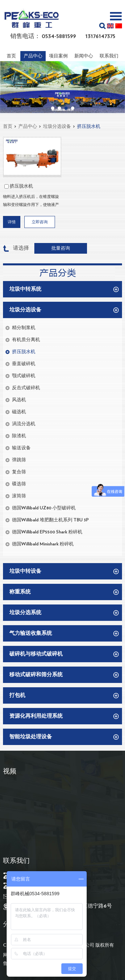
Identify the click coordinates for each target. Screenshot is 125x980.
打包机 (17, 695)
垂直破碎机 (24, 364)
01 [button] (53, 108)
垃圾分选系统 (25, 612)
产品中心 (33, 56)
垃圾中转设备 (25, 571)
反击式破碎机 (26, 388)
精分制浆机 (24, 328)
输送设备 (21, 448)
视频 (10, 771)
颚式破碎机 (24, 376)
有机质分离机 (26, 340)
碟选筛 (19, 484)
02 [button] (59, 108)
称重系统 (20, 592)
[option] (62, 87)
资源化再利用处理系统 (36, 716)
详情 (12, 222)
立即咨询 (40, 222)
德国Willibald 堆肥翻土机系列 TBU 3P (50, 520)
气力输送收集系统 (31, 633)
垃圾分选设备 (57, 127)
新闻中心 (84, 56)
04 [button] (73, 108)
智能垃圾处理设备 (31, 737)
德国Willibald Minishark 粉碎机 (43, 544)
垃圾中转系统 (25, 289)
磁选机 (19, 412)
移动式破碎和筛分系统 (36, 675)
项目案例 (58, 56)
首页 (11, 56)
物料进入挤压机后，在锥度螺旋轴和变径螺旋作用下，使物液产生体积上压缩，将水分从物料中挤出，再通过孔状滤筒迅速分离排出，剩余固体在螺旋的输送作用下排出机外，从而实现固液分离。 (31, 202)
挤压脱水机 (89, 127)
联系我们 (109, 56)
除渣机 (19, 436)
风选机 (19, 400)
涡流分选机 (24, 424)
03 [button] (66, 108)
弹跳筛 (19, 460)
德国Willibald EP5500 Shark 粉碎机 (47, 532)
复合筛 (19, 472)
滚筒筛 (19, 496)
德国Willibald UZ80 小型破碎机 (44, 508)
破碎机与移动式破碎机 (36, 654)
